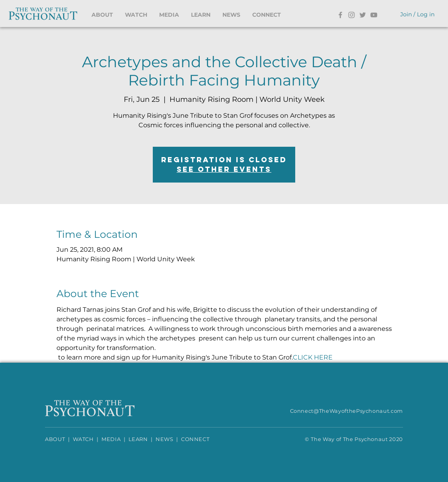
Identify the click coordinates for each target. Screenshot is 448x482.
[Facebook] (340, 15)
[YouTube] (374, 15)
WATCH (83, 439)
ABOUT (55, 439)
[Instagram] (352, 15)
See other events (224, 169)
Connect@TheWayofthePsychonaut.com (347, 411)
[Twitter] (363, 15)
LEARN (138, 439)
